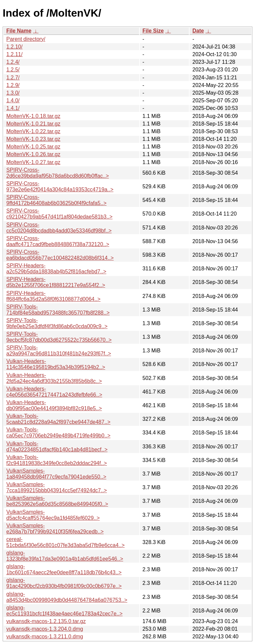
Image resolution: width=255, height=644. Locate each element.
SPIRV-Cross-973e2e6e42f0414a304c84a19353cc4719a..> (60, 186)
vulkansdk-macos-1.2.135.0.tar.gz (46, 621)
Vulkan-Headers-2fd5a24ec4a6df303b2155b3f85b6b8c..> (54, 378)
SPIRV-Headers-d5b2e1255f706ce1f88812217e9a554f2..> (56, 282)
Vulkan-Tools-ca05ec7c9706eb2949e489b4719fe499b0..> (58, 433)
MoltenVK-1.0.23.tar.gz (33, 139)
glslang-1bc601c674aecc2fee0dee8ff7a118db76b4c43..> (64, 569)
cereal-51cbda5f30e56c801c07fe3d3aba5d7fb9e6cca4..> (65, 542)
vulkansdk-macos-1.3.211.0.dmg (45, 637)
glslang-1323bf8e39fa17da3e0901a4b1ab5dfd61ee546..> (65, 556)
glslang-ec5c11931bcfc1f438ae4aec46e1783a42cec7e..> (64, 611)
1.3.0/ (13, 93)
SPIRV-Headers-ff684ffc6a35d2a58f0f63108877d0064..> (53, 296)
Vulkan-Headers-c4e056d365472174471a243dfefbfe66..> (54, 392)
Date (198, 31)
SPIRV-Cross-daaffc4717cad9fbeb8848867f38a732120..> (58, 241)
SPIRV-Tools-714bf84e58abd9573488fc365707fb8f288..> (58, 310)
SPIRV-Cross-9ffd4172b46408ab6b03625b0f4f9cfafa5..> (56, 200)
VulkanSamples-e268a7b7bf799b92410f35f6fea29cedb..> (55, 529)
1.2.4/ (13, 62)
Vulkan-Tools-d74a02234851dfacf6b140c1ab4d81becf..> (57, 447)
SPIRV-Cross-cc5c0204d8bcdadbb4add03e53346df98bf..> (59, 228)
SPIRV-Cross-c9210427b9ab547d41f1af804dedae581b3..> (59, 214)
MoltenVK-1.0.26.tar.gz (33, 154)
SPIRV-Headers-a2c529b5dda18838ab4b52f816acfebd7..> (56, 269)
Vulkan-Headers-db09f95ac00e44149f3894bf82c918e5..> (54, 405)
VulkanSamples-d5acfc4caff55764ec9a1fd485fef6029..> (53, 515)
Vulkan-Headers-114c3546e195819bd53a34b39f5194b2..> (56, 364)
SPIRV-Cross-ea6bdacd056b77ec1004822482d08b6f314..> (60, 255)
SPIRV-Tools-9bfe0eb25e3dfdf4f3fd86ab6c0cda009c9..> (57, 323)
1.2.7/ (13, 78)
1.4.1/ (13, 108)
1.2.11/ (14, 54)
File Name (19, 31)
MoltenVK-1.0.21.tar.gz (33, 124)
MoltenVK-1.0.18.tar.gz (33, 116)
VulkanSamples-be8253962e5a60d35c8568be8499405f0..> (57, 501)
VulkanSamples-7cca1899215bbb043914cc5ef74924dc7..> (57, 487)
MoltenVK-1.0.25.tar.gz (33, 147)
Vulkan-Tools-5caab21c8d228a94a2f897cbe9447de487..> (58, 419)
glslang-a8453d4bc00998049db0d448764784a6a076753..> (67, 597)
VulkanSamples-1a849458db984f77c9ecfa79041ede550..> (56, 474)
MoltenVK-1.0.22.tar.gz (33, 131)
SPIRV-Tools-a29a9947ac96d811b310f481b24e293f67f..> (59, 351)
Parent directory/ (26, 39)
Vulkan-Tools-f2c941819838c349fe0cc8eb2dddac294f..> (57, 460)
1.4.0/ (13, 100)
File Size (153, 31)
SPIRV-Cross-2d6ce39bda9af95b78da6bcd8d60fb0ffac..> (58, 173)
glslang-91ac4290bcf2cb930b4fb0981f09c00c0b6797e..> (64, 583)
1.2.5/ (13, 70)
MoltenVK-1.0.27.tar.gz (33, 162)
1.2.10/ (14, 47)
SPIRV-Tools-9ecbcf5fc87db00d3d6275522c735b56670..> (59, 337)
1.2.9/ (13, 85)
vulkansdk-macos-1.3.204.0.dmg (45, 629)
